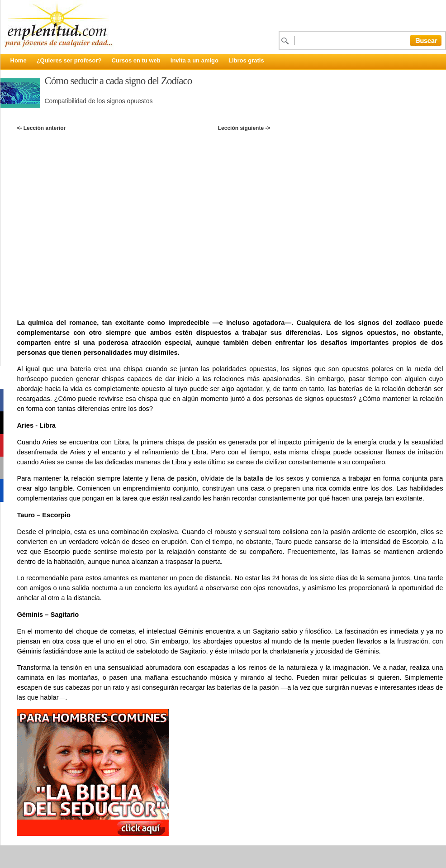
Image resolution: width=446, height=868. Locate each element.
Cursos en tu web (136, 60)
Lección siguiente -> (244, 128)
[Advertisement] (93, 215)
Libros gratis (246, 60)
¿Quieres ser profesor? (69, 60)
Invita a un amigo (195, 60)
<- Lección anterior (41, 128)
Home (19, 60)
